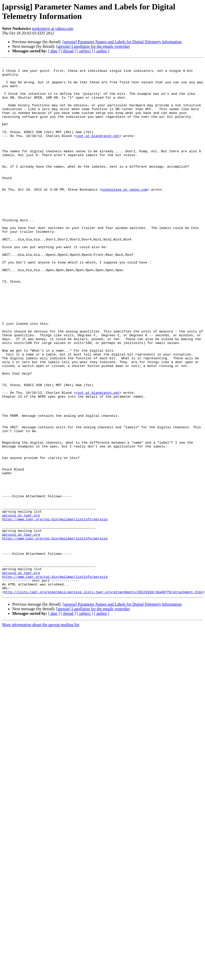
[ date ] (54, 51)
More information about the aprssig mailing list (41, 731)
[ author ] (102, 51)
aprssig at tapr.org (21, 606)
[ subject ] (85, 51)
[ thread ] (68, 51)
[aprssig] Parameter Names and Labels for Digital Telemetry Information (122, 42)
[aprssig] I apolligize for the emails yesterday (93, 46)
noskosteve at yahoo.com (52, 28)
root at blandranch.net (98, 151)
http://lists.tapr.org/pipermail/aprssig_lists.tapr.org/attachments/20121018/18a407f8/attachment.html (104, 698)
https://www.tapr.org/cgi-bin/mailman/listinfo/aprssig (55, 611)
